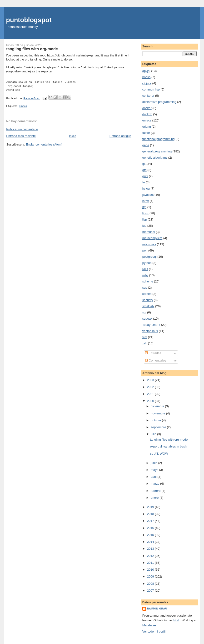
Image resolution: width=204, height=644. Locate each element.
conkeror (148, 96)
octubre (156, 420)
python (147, 263)
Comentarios (156, 360)
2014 (151, 542)
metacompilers (152, 238)
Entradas (153, 353)
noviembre (158, 413)
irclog (146, 189)
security (148, 300)
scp (145, 288)
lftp (144, 207)
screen (147, 294)
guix (145, 176)
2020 (151, 401)
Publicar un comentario (22, 129)
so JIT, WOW (159, 454)
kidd (176, 620)
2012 (151, 556)
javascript (149, 195)
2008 (151, 584)
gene (146, 145)
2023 (151, 380)
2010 (151, 570)
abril (154, 477)
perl (145, 250)
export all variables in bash (168, 446)
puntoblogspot (29, 20)
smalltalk (148, 306)
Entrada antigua (120, 136)
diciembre (158, 406)
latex (146, 201)
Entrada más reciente (21, 136)
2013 (151, 549)
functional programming (159, 139)
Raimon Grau (157, 609)
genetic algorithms (155, 158)
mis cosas (149, 244)
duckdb (147, 114)
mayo (155, 470)
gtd (144, 170)
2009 (151, 576)
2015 (151, 535)
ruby (145, 275)
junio (154, 463)
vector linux (150, 331)
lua (144, 226)
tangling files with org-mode (169, 440)
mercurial (149, 232)
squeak (147, 319)
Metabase (149, 625)
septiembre (159, 427)
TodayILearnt (151, 325)
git (144, 164)
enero (155, 498)
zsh (145, 343)
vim (145, 337)
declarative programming (159, 102)
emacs (23, 106)
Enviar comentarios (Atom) (44, 144)
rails (145, 269)
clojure (147, 83)
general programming (157, 151)
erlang (147, 127)
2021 (151, 394)
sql (144, 312)
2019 (151, 507)
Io (144, 182)
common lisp (151, 89)
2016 (151, 528)
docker (147, 108)
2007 (151, 591)
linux (146, 213)
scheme (148, 281)
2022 (151, 387)
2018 (151, 514)
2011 (151, 563)
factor (146, 133)
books (147, 77)
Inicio (73, 136)
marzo (155, 484)
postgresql (149, 257)
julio (154, 434)
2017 (151, 521)
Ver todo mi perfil (154, 631)
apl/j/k (146, 71)
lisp (145, 219)
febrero (156, 491)
